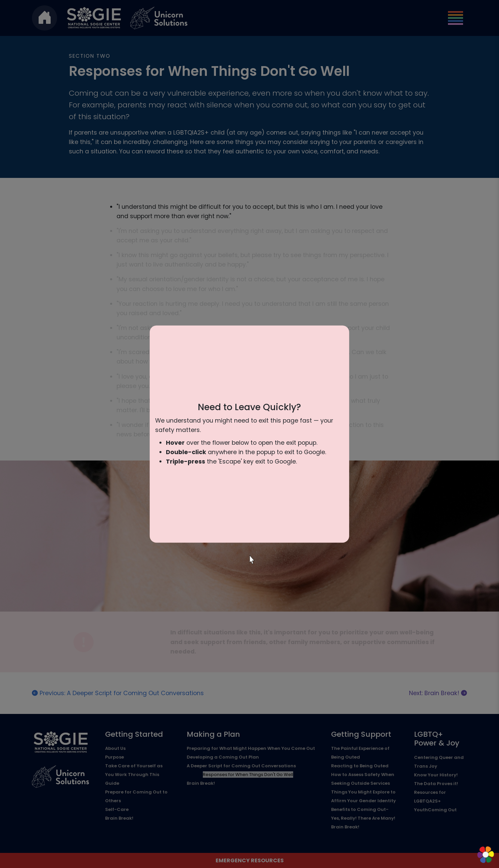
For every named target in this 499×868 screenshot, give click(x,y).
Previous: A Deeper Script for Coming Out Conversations (118, 693)
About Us (115, 748)
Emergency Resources (250, 860)
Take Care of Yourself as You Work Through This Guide (134, 775)
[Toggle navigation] (456, 18)
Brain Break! (119, 818)
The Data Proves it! (436, 784)
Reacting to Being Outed (360, 766)
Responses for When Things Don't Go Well (248, 775)
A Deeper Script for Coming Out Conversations (241, 766)
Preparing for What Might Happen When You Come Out (251, 748)
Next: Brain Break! (438, 693)
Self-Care (117, 809)
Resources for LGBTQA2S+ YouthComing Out (435, 801)
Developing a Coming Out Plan (223, 757)
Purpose (115, 757)
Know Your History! (436, 775)
